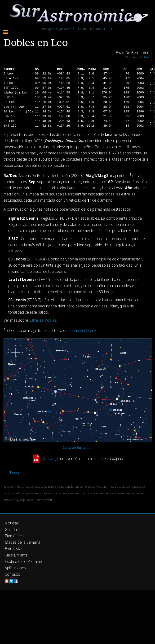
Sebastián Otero (82, 331)
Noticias (12, 523)
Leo (146, 57)
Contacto (13, 574)
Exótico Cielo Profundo (24, 561)
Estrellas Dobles (43, 320)
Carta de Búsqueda (78, 447)
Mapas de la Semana (22, 542)
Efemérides (14, 536)
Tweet (15, 473)
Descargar (50, 458)
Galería (11, 529)
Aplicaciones (15, 568)
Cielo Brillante (16, 555)
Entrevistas (14, 549)
